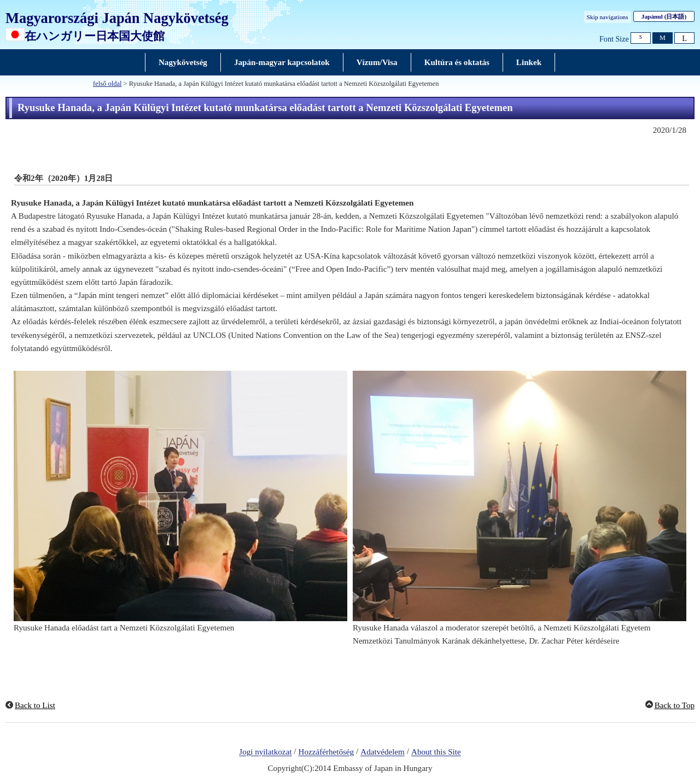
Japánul (664, 16)
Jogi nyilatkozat (265, 752)
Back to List (35, 705)
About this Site (436, 752)
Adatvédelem (383, 752)
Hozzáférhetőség (326, 752)
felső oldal (107, 84)
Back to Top (675, 705)
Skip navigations (608, 17)
